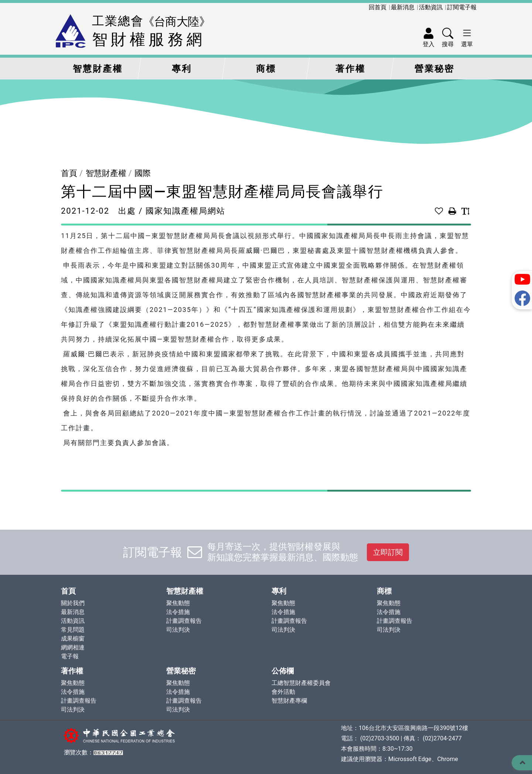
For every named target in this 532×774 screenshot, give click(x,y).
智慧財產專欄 (289, 701)
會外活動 (283, 692)
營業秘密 (434, 69)
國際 (143, 173)
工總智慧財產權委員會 (301, 683)
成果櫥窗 (73, 639)
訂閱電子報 (462, 7)
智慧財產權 (98, 69)
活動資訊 (431, 7)
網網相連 (73, 647)
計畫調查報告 (184, 621)
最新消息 (403, 7)
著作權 (350, 69)
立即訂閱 (388, 552)
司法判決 (178, 630)
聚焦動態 (178, 603)
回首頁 (378, 7)
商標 (266, 69)
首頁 (69, 173)
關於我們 (73, 603)
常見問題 (73, 630)
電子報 (70, 656)
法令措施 (178, 612)
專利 (182, 69)
